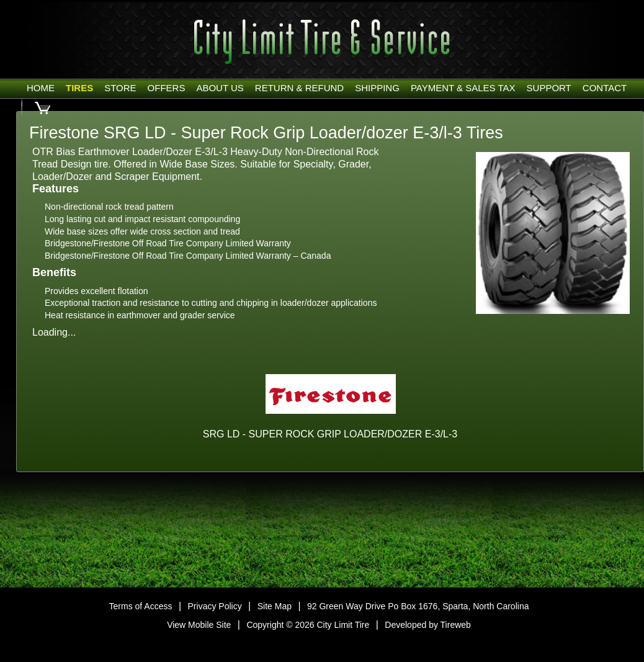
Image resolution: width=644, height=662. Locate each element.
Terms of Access (141, 606)
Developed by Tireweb (428, 625)
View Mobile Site (199, 625)
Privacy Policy (215, 606)
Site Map (275, 606)
